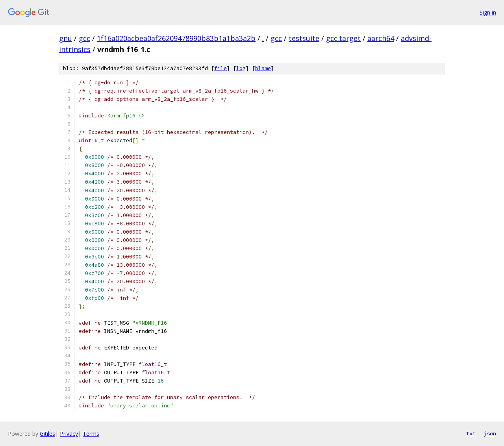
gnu (66, 38)
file (220, 68)
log (241, 68)
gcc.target (343, 38)
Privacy (69, 434)
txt (471, 433)
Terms (91, 434)
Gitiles (47, 434)
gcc (84, 38)
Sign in (488, 12)
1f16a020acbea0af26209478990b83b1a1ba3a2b (176, 38)
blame (263, 68)
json (490, 433)
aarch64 (381, 38)
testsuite (304, 38)
